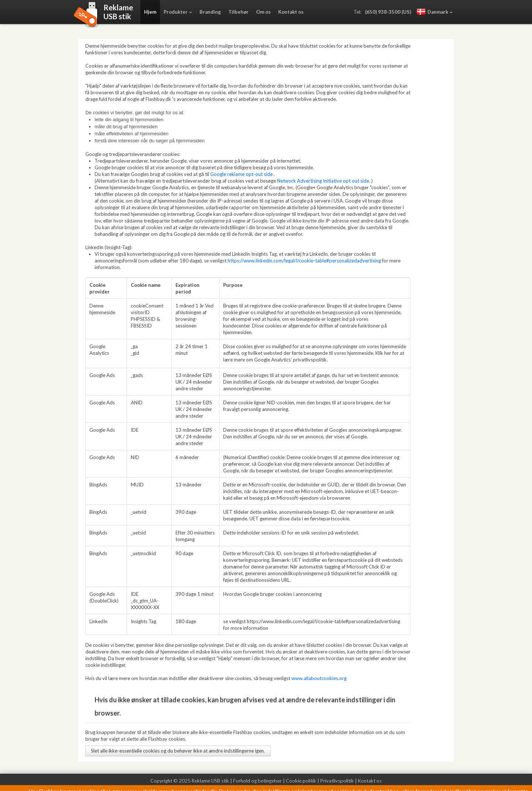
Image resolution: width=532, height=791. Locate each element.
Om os (263, 12)
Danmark (432, 12)
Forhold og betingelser (258, 781)
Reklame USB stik (210, 781)
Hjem (150, 12)
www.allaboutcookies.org (319, 678)
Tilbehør (238, 12)
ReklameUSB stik (118, 12)
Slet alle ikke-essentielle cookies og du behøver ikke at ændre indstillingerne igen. (178, 751)
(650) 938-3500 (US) (388, 12)
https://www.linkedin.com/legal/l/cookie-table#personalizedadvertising (304, 261)
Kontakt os (291, 12)
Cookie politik (301, 781)
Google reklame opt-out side (241, 174)
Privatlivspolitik (337, 781)
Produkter (176, 12)
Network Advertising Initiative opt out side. (324, 181)
